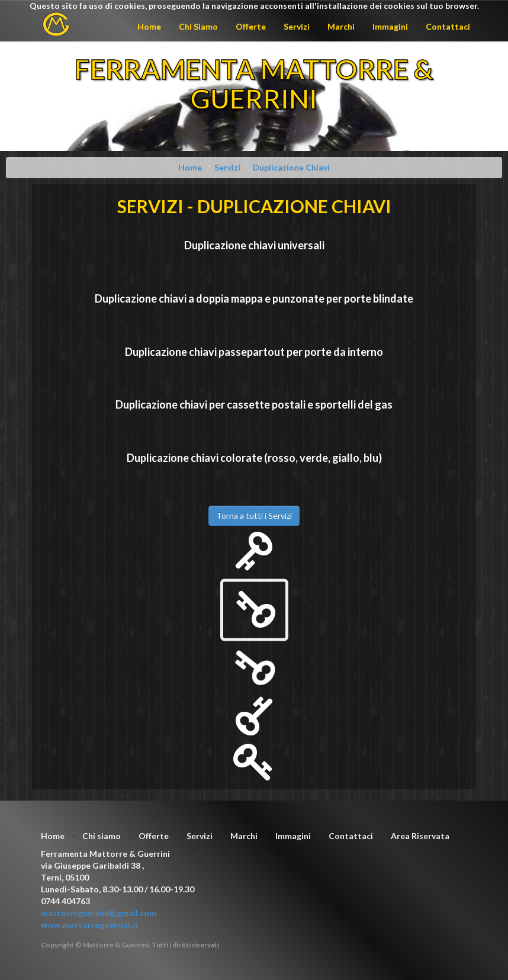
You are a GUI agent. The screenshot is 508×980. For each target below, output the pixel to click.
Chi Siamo (198, 26)
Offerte (251, 26)
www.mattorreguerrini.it (90, 925)
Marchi (341, 26)
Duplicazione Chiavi (291, 167)
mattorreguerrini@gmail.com (99, 913)
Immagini (390, 26)
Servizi (297, 26)
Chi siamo (102, 836)
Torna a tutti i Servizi (254, 515)
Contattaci (448, 26)
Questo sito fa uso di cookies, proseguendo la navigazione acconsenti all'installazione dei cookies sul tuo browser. (254, 6)
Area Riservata (420, 836)
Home (149, 26)
